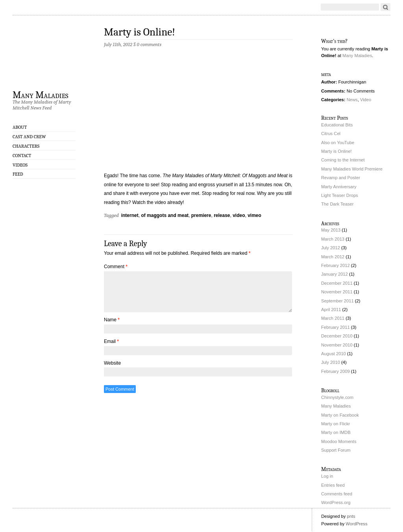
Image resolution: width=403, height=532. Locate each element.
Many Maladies (41, 95)
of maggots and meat (165, 215)
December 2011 (337, 283)
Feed (18, 174)
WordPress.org (336, 502)
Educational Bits (337, 125)
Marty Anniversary (339, 187)
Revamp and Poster (341, 178)
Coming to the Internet (343, 160)
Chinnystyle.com (337, 397)
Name (112, 320)
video (239, 215)
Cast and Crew (29, 137)
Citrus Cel (331, 133)
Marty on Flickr (336, 424)
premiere (201, 215)
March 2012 (333, 257)
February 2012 (336, 265)
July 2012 (331, 248)
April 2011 (331, 310)
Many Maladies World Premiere (352, 169)
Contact (22, 156)
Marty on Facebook (340, 415)
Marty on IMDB (336, 432)
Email (111, 341)
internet (130, 215)
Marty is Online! (140, 32)
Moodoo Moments (339, 441)
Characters (26, 146)
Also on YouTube (338, 143)
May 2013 (331, 230)
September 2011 (337, 301)
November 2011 (337, 292)
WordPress (356, 524)
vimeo (254, 215)
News (352, 100)
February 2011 (336, 327)
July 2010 (331, 362)
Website (112, 363)
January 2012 (335, 274)
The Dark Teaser (337, 204)
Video (366, 100)
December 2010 (337, 336)
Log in (327, 476)
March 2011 (333, 318)
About (20, 127)
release (222, 215)
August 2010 (334, 354)
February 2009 (336, 371)
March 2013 (333, 239)
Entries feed (333, 485)
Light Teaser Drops (340, 195)
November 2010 (337, 345)
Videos (20, 165)
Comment (116, 267)
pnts (351, 516)
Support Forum (336, 450)
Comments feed (337, 494)
